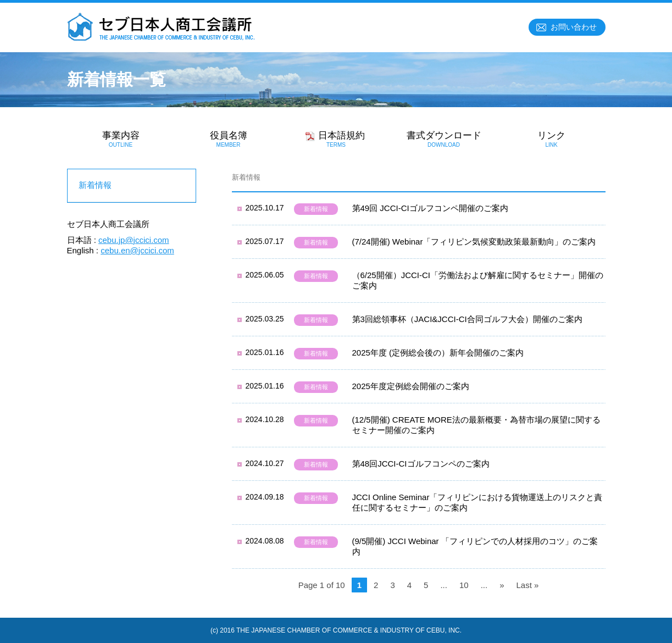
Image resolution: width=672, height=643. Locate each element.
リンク (552, 139)
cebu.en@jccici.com (137, 250)
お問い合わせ (574, 27)
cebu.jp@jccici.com (134, 240)
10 (464, 585)
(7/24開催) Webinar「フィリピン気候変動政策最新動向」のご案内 (474, 242)
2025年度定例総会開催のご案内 (411, 386)
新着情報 (316, 209)
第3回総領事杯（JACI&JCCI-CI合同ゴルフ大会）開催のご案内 (467, 319)
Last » (527, 585)
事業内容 (121, 139)
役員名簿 (229, 139)
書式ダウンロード (444, 139)
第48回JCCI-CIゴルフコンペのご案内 (421, 464)
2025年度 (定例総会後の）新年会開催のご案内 (438, 353)
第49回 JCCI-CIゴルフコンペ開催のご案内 (430, 208)
